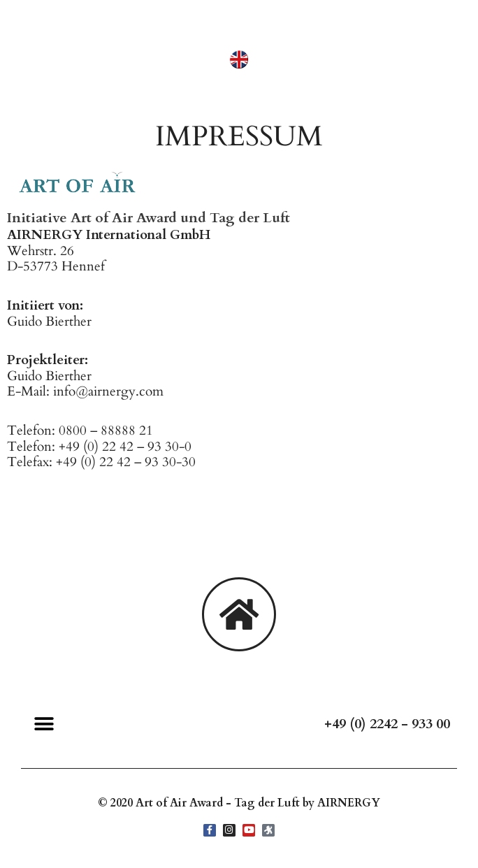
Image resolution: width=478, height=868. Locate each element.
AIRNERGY (349, 803)
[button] (44, 724)
